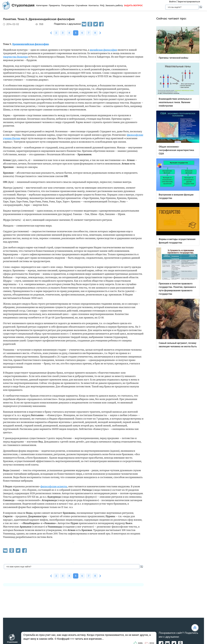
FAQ (102, 5)
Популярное (68, 5)
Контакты (94, 5)
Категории (42, 5)
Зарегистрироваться (189, 2)
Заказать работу (114, 5)
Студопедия (18, 5)
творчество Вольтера (15, 57)
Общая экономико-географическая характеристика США (176, 150)
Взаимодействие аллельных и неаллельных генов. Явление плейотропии (175, 102)
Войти (172, 2)
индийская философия (103, 50)
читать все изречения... (89, 639)
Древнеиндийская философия (30, 44)
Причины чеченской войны (174, 58)
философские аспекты (54, 486)
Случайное (82, 5)
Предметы (54, 5)
